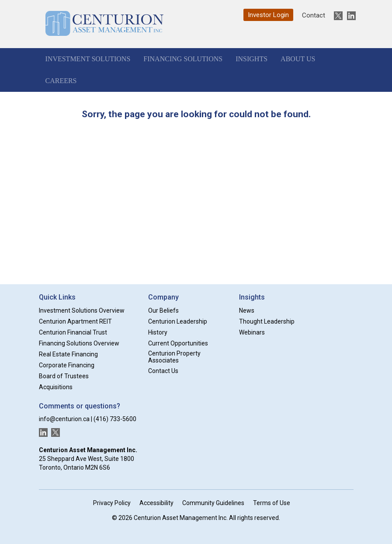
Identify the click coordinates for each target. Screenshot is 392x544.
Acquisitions (56, 387)
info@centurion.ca (64, 419)
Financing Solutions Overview (79, 343)
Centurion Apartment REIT (75, 321)
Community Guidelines (213, 503)
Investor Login (268, 15)
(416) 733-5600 (115, 419)
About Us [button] (298, 59)
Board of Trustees (64, 376)
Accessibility (156, 503)
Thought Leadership (267, 321)
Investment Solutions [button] (88, 59)
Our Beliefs (163, 310)
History (158, 332)
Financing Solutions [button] (183, 59)
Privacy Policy (112, 503)
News (247, 310)
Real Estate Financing (68, 354)
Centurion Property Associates (174, 357)
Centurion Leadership (178, 321)
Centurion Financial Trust (73, 332)
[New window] (336, 16)
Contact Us (163, 371)
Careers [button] (61, 81)
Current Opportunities (178, 343)
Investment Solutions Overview (82, 310)
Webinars (252, 332)
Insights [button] (252, 59)
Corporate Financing (67, 365)
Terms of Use (272, 503)
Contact (314, 15)
